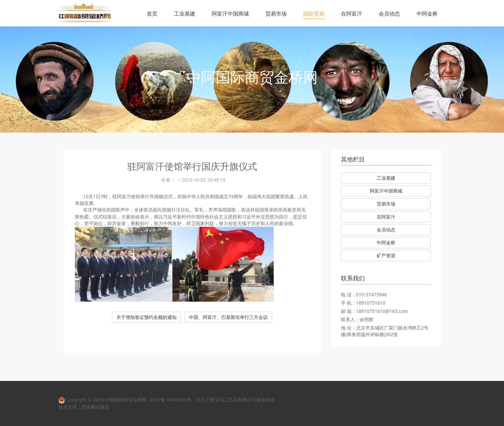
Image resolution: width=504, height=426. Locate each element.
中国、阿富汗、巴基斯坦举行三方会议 (228, 317)
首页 (152, 14)
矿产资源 (386, 255)
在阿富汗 (352, 14)
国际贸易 (314, 14)
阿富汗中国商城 (230, 14)
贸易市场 (276, 14)
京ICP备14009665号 (170, 400)
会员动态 (389, 14)
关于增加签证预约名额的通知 (146, 317)
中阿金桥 (427, 14)
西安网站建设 (95, 407)
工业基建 (185, 14)
